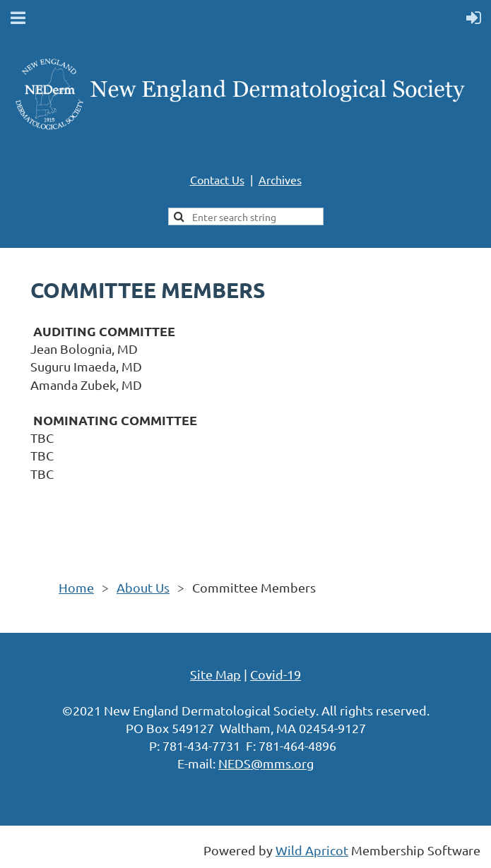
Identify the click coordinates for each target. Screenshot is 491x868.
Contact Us (217, 179)
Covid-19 (276, 674)
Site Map (215, 674)
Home (76, 587)
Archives (280, 179)
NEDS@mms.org (266, 763)
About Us (143, 587)
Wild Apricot (312, 850)
